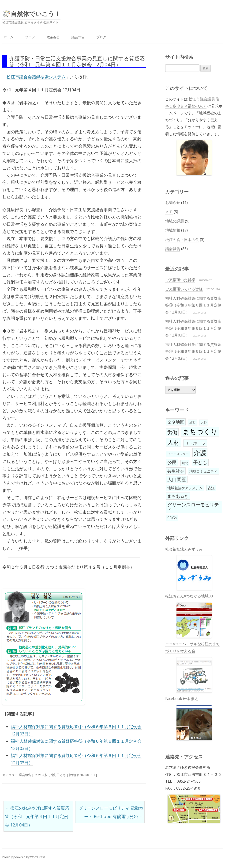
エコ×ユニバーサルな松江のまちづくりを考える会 (193, 667)
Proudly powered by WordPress (24, 857)
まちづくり (200, 432)
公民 (172, 462)
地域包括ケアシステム (185, 488)
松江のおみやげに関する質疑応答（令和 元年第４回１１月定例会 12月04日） (37, 816)
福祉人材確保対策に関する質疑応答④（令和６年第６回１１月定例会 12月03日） (193, 351)
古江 (211, 488)
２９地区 (176, 422)
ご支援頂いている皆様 (184, 289)
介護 (52, 775)
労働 (172, 432)
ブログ (101, 37)
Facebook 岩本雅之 (188, 718)
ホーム (8, 37)
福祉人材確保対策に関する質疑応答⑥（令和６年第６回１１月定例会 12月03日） (193, 305)
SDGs (172, 518)
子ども (61, 775)
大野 (204, 422)
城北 (185, 463)
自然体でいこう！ (36, 14)
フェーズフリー (178, 454)
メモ (169, 212)
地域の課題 (175, 221)
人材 (45, 775)
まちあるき (178, 496)
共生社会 (176, 471)
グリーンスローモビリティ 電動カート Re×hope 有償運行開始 (111, 812)
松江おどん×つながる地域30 (189, 616)
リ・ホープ (195, 443)
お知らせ (173, 203)
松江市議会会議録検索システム (36, 77)
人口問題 (177, 480)
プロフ (30, 37)
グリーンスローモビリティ (193, 507)
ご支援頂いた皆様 (180, 280)
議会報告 (78, 37)
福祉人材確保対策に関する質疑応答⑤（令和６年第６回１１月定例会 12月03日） (193, 328)
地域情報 (173, 230)
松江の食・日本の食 (182, 240)
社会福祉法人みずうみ (188, 568)
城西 (192, 422)
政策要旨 (53, 37)
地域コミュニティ (203, 471)
